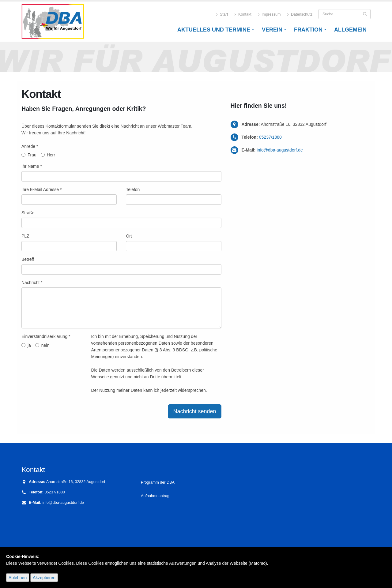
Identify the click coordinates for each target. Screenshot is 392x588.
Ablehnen (18, 578)
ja (26, 345)
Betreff (28, 259)
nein (42, 345)
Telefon (133, 189)
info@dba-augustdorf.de (280, 150)
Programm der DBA (158, 482)
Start (222, 15)
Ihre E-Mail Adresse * (42, 189)
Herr (48, 155)
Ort (129, 236)
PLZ (25, 236)
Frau (29, 155)
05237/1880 (270, 137)
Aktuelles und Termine (214, 30)
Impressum (269, 15)
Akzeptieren (44, 578)
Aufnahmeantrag (155, 496)
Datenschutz (300, 15)
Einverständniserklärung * (46, 336)
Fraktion (308, 30)
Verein (272, 30)
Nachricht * (32, 283)
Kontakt (243, 15)
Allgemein (350, 30)
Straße (28, 213)
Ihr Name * (32, 166)
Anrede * (30, 146)
